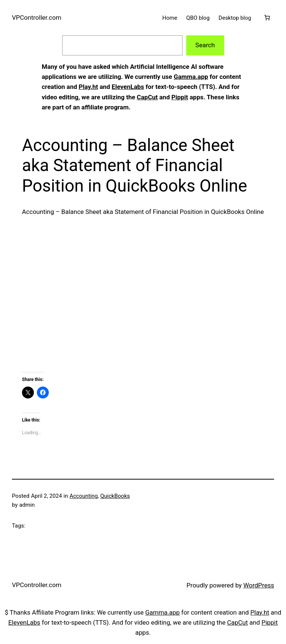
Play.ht (88, 87)
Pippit (180, 97)
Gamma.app (191, 77)
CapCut (147, 97)
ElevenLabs (128, 87)
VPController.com (37, 17)
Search (205, 45)
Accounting (84, 496)
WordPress (259, 585)
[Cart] (267, 18)
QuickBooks (115, 496)
